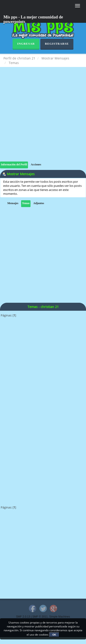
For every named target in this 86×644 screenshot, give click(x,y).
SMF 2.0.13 (23, 617)
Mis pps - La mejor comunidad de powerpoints (33, 19)
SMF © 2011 (40, 617)
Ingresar (26, 44)
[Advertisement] (43, 119)
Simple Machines (60, 617)
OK (54, 635)
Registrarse (57, 44)
